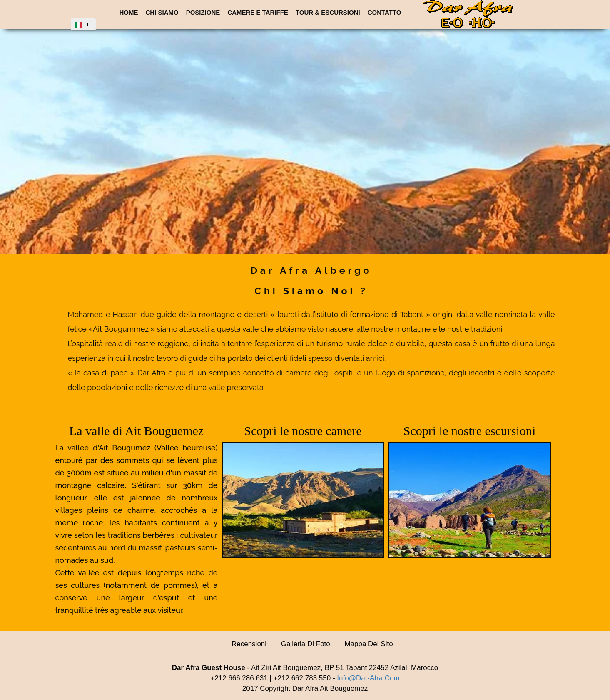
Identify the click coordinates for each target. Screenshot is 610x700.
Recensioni (249, 644)
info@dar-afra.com (368, 678)
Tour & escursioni (328, 12)
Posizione (203, 12)
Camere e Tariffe (258, 12)
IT (87, 24)
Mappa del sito (368, 644)
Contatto (385, 12)
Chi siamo (162, 12)
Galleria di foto (306, 644)
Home (129, 12)
